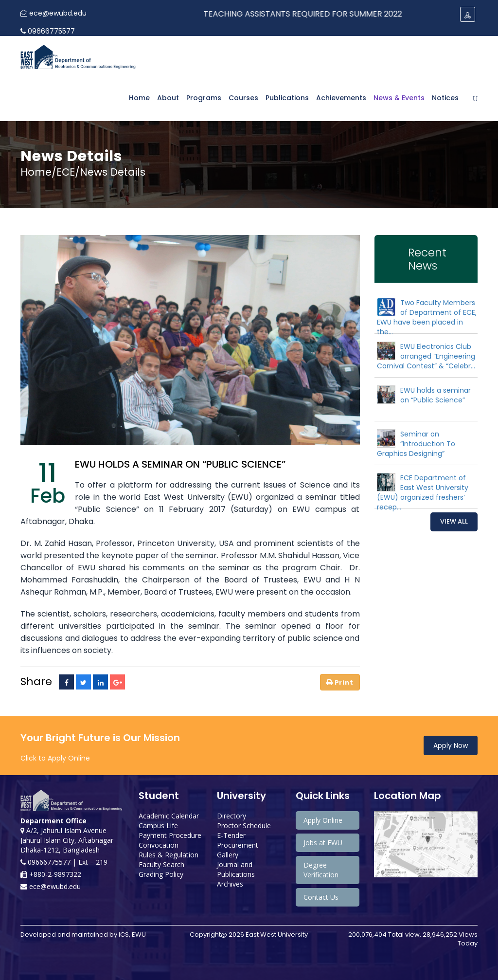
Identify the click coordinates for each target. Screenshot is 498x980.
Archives (230, 884)
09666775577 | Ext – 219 (64, 862)
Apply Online (323, 820)
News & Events (399, 98)
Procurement (238, 845)
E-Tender (231, 835)
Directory (231, 816)
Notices (445, 98)
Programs (204, 98)
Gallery (228, 855)
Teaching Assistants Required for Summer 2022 (312, 14)
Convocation (159, 845)
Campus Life (158, 826)
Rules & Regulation (169, 855)
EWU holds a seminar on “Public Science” (436, 395)
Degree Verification (321, 870)
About (168, 98)
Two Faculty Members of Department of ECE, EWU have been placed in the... (427, 317)
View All (454, 521)
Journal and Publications (236, 869)
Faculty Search (161, 864)
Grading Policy (161, 874)
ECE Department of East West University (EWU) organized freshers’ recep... (423, 492)
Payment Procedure (170, 835)
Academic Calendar (169, 816)
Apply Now (451, 745)
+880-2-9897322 (51, 874)
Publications (287, 98)
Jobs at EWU (323, 843)
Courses (243, 98)
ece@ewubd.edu (53, 13)
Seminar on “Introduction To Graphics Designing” (416, 444)
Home (139, 98)
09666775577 (48, 31)
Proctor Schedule (244, 826)
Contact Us (321, 897)
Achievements (341, 98)
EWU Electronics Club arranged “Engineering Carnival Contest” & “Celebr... (426, 356)
